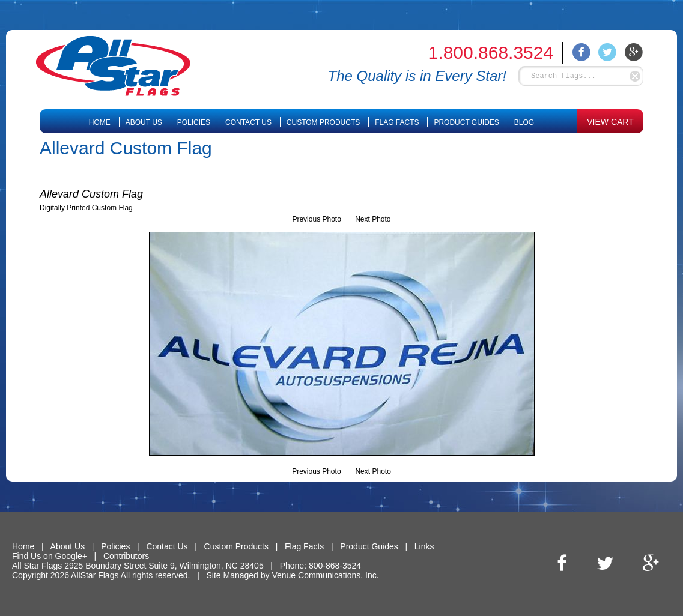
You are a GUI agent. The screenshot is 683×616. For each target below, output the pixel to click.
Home (100, 122)
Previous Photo (316, 219)
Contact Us (248, 122)
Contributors (126, 556)
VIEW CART (610, 122)
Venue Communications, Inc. (325, 575)
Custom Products (323, 122)
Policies (194, 122)
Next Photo (373, 219)
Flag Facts (397, 122)
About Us (144, 122)
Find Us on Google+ (50, 556)
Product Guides (466, 122)
